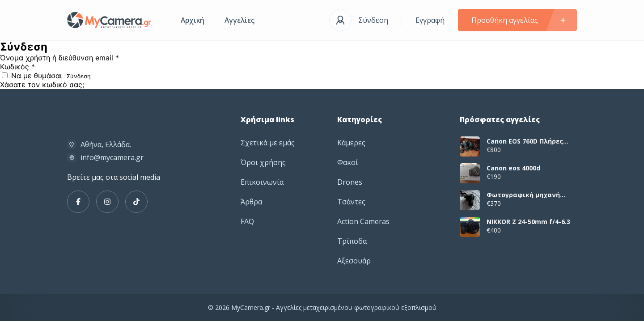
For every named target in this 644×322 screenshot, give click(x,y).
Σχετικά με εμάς (268, 143)
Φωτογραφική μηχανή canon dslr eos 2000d (523, 195)
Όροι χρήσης (263, 162)
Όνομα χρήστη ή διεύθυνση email (59, 58)
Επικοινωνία (262, 182)
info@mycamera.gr (112, 157)
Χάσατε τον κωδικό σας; (42, 85)
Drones (350, 182)
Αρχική (193, 20)
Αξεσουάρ (354, 261)
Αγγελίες (239, 20)
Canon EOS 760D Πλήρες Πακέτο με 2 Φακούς (525, 141)
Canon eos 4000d (513, 168)
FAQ (247, 221)
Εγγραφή (430, 20)
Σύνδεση (373, 20)
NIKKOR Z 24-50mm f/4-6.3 (528, 222)
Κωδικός (17, 67)
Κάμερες (351, 143)
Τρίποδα (352, 241)
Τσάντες (351, 202)
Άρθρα (251, 202)
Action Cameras (363, 221)
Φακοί (348, 162)
